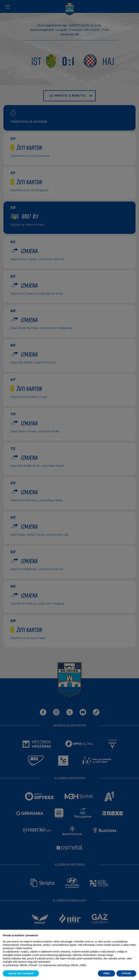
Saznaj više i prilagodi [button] (21, 973)
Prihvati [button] (126, 973)
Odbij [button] (106, 973)
